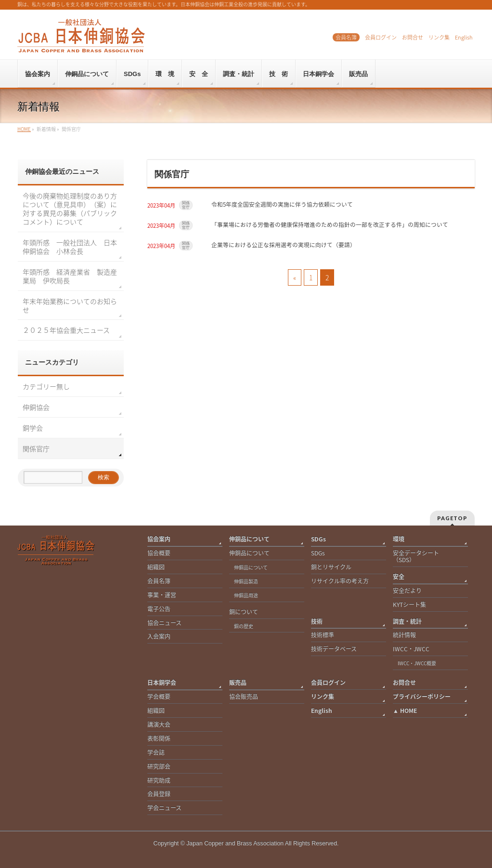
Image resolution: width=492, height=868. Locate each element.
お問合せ (413, 37)
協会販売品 (244, 697)
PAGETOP (452, 518)
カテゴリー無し (46, 386)
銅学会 (33, 428)
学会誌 (156, 753)
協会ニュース (164, 623)
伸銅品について (249, 539)
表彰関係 (159, 739)
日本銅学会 (162, 683)
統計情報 (404, 635)
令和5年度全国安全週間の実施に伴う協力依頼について (282, 204)
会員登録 (159, 794)
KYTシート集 (409, 605)
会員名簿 (346, 37)
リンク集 (439, 37)
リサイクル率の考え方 (340, 581)
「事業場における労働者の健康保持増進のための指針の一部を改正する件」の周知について (330, 224)
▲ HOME (405, 711)
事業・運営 (162, 595)
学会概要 (159, 697)
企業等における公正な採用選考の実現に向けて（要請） (284, 245)
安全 (399, 577)
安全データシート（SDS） (416, 557)
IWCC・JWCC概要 (419, 663)
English (464, 37)
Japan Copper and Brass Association (235, 843)
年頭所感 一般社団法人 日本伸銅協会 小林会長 (70, 247)
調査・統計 (407, 622)
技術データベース (334, 649)
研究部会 (159, 767)
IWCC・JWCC (411, 649)
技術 (317, 622)
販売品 (238, 683)
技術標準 (323, 635)
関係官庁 (186, 205)
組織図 (156, 567)
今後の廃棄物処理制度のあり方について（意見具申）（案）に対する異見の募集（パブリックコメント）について (70, 209)
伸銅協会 (36, 407)
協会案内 (159, 539)
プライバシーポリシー (422, 697)
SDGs (318, 539)
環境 (399, 539)
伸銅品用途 (246, 595)
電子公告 (159, 609)
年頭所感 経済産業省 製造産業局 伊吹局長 (70, 276)
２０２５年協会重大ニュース (66, 330)
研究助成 (159, 781)
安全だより (407, 591)
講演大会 (159, 725)
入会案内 (159, 637)
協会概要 (159, 553)
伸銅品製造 (246, 581)
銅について (244, 612)
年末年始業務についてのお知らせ (70, 305)
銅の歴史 (244, 626)
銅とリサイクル (331, 567)
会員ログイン (381, 37)
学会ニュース (164, 808)
